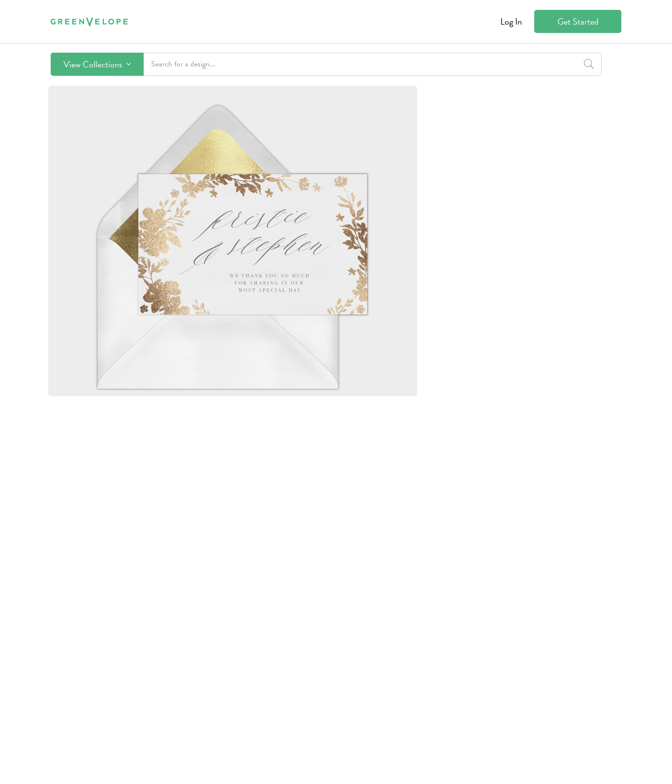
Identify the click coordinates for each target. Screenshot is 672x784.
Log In (511, 21)
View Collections (97, 64)
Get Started (578, 21)
